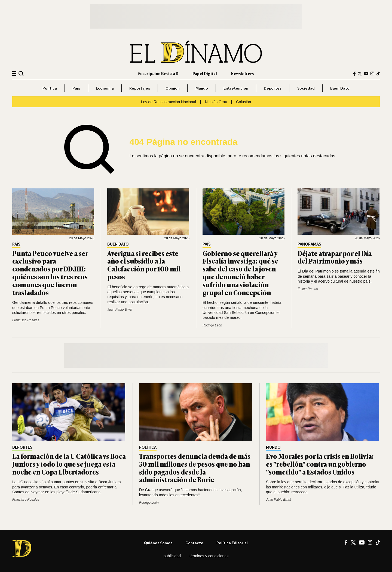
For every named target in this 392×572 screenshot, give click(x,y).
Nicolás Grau (216, 102)
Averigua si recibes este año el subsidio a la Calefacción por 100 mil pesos (144, 265)
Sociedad (306, 88)
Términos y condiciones (209, 556)
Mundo (202, 88)
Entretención (236, 88)
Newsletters (242, 73)
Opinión (173, 88)
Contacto (194, 543)
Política (50, 88)
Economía (105, 88)
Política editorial (232, 543)
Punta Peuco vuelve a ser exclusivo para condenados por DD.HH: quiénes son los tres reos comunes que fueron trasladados (50, 273)
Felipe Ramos (308, 289)
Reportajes (140, 88)
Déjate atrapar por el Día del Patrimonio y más (335, 257)
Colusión (244, 102)
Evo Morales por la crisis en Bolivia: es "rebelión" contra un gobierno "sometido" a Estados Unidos (320, 464)
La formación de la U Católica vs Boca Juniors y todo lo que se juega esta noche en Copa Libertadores (69, 464)
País (76, 88)
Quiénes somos (158, 543)
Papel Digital (205, 73)
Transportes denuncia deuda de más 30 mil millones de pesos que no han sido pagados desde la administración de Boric (195, 468)
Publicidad (172, 556)
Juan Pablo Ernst (120, 310)
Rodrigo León (212, 325)
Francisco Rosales (26, 320)
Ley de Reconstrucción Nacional (169, 102)
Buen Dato (340, 88)
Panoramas (309, 244)
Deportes (273, 88)
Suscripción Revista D (158, 73)
